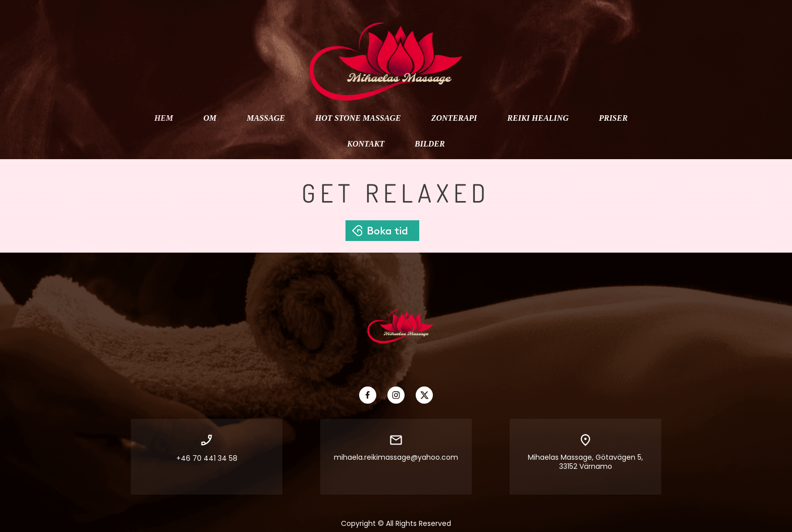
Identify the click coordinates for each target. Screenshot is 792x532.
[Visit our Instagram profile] (396, 395)
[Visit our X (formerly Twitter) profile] (424, 395)
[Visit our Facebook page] (368, 395)
